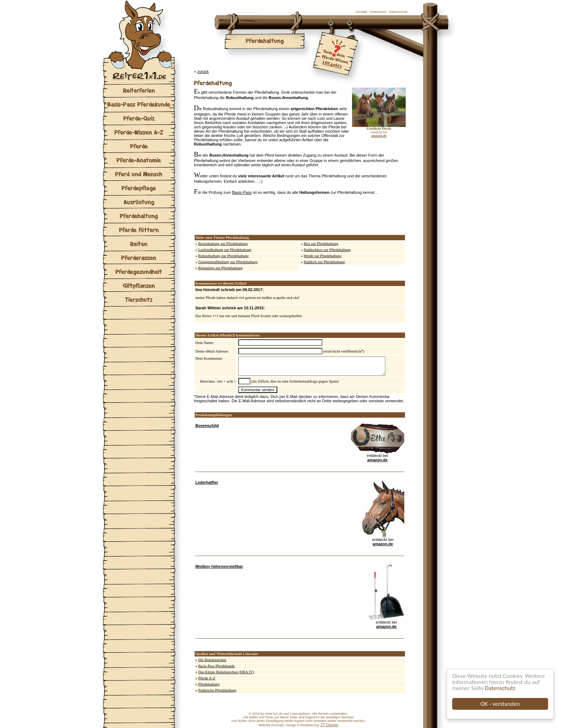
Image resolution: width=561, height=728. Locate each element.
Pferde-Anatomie (139, 160)
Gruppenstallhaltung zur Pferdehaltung (228, 262)
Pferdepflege (139, 188)
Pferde (139, 146)
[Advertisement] (278, 215)
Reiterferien (139, 90)
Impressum (378, 12)
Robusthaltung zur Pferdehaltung (223, 256)
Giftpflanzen (139, 286)
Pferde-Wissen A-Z (139, 132)
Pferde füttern (139, 230)
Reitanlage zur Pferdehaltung (220, 268)
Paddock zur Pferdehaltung (324, 262)
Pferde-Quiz (139, 118)
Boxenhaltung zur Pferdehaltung (223, 244)
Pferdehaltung (139, 216)
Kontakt (361, 12)
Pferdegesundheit (139, 272)
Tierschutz (139, 299)
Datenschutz (500, 688)
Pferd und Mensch (139, 174)
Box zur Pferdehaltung (321, 244)
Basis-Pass (242, 192)
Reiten (139, 244)
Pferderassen (139, 258)
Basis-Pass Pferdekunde (139, 104)
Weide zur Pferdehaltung (323, 256)
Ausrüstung (139, 202)
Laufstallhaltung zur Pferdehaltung (225, 250)
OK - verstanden (500, 704)
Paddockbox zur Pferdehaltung (327, 250)
